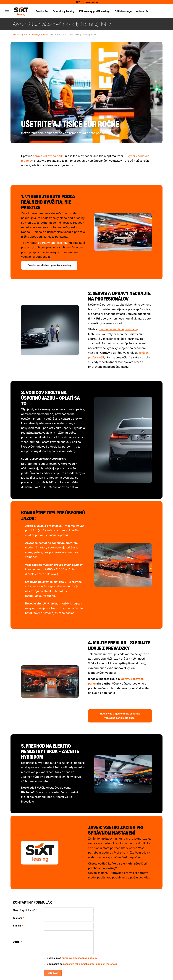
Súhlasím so (71, 958)
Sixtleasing (18, 34)
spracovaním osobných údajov (79, 958)
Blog (45, 34)
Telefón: (18, 918)
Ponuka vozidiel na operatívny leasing (49, 265)
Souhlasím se (80, 964)
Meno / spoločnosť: (25, 910)
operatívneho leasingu (53, 243)
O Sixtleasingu (123, 11)
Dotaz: (18, 942)
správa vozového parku (49, 156)
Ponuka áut (42, 11)
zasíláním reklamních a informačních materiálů (90, 964)
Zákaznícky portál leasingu (95, 11)
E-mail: (18, 926)
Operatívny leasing (64, 11)
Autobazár (142, 11)
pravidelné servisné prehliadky (118, 329)
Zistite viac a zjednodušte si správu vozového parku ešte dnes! (120, 716)
